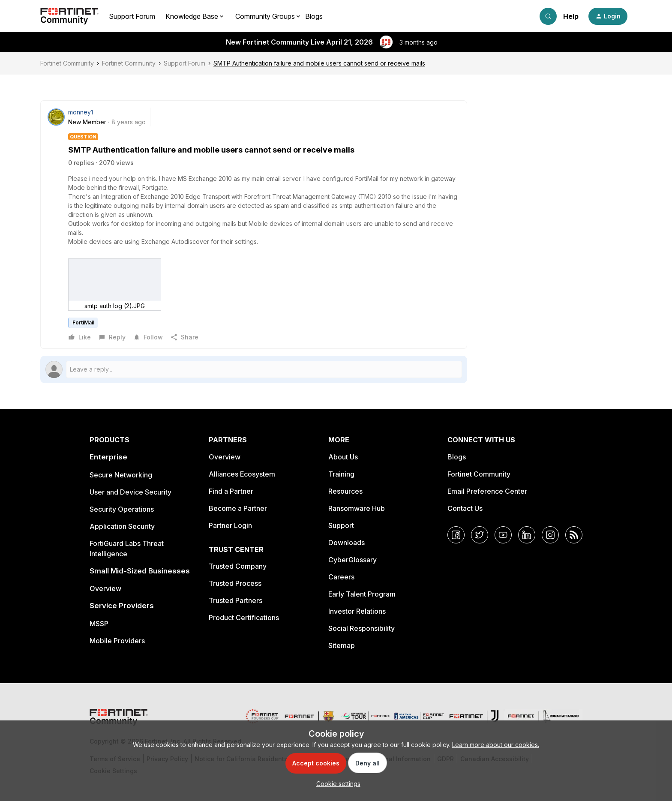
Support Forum (132, 16)
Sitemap (342, 645)
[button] (608, 16)
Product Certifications (244, 618)
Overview (105, 588)
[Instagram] (550, 535)
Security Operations (122, 509)
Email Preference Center (487, 491)
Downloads (346, 543)
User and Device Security (130, 492)
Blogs (314, 16)
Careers (341, 577)
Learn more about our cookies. (496, 745)
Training (341, 474)
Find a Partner (231, 491)
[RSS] (574, 535)
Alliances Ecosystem (242, 474)
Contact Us (465, 508)
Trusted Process (235, 583)
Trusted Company (238, 566)
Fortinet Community (67, 63)
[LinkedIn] (527, 535)
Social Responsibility (361, 628)
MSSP (99, 624)
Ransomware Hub (357, 508)
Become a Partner (238, 508)
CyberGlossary (352, 560)
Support (341, 525)
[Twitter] (480, 535)
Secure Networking (121, 475)
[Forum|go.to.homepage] (69, 16)
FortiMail (83, 322)
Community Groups (265, 16)
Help (571, 16)
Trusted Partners (235, 600)
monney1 (81, 112)
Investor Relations (357, 611)
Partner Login (230, 525)
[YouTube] (503, 535)
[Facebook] (456, 535)
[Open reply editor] (254, 369)
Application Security (122, 526)
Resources (345, 491)
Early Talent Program (362, 594)
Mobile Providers (117, 641)
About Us (343, 457)
